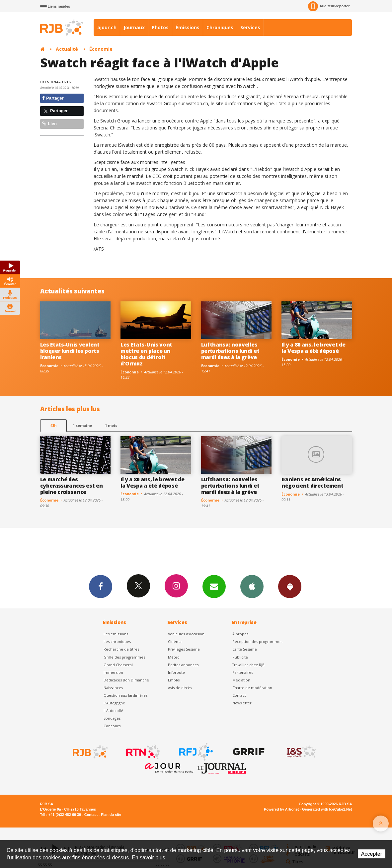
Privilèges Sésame (184, 649)
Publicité (240, 657)
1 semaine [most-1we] (82, 425)
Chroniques (220, 27)
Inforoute (176, 672)
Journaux (134, 27)
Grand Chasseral (118, 665)
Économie (101, 49)
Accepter (372, 854)
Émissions (188, 27)
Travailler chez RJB (248, 665)
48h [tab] (53, 425)
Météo (174, 657)
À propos (240, 634)
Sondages (112, 718)
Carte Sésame (245, 649)
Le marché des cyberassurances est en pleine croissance (72, 486)
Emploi (174, 680)
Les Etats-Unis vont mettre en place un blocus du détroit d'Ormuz (146, 354)
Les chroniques (117, 641)
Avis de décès (180, 688)
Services (250, 27)
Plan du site (111, 815)
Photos (160, 27)
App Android (290, 586)
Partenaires (243, 672)
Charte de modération (252, 688)
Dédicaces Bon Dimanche (126, 680)
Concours (112, 726)
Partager (53, 98)
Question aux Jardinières (125, 695)
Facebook (101, 586)
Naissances (113, 688)
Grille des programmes (124, 657)
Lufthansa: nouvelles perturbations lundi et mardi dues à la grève (230, 351)
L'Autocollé (113, 710)
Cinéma (175, 641)
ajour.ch (107, 27)
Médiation (241, 680)
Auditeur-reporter (329, 6)
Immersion (113, 672)
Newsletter (242, 703)
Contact (239, 695)
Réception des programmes (257, 641)
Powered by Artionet (281, 809)
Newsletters (214, 586)
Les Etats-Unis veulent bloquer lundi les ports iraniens (70, 351)
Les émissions (116, 634)
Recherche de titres (121, 649)
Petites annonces (183, 665)
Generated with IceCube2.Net (327, 809)
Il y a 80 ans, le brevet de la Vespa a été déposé (314, 348)
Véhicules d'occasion (186, 634)
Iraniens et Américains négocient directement (312, 482)
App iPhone (252, 586)
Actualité (67, 49)
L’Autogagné (114, 703)
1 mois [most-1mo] (111, 425)
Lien (49, 124)
